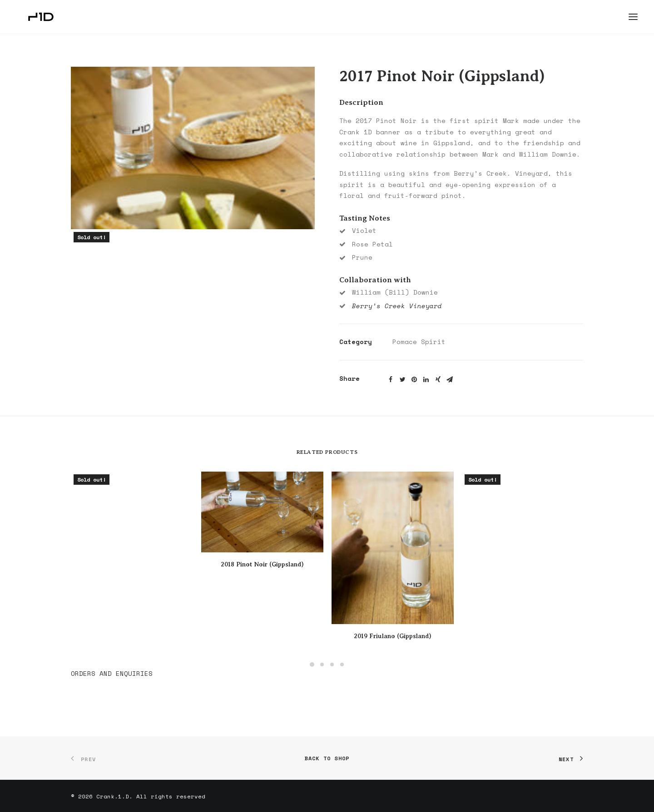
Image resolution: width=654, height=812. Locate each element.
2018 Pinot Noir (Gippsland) (262, 564)
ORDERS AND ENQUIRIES (112, 673)
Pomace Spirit (419, 342)
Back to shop (327, 758)
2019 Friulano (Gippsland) (393, 636)
